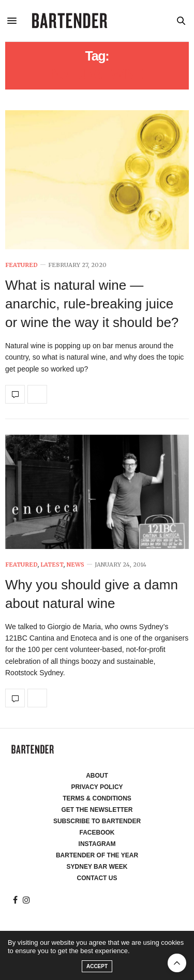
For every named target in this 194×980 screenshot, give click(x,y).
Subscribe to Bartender (97, 821)
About (97, 776)
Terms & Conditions (97, 798)
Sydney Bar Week (97, 867)
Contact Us (97, 878)
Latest (52, 565)
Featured (21, 265)
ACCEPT (97, 966)
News (75, 565)
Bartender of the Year (97, 855)
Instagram (97, 844)
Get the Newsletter (97, 810)
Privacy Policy (97, 787)
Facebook (97, 833)
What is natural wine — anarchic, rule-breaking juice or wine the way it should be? (92, 304)
